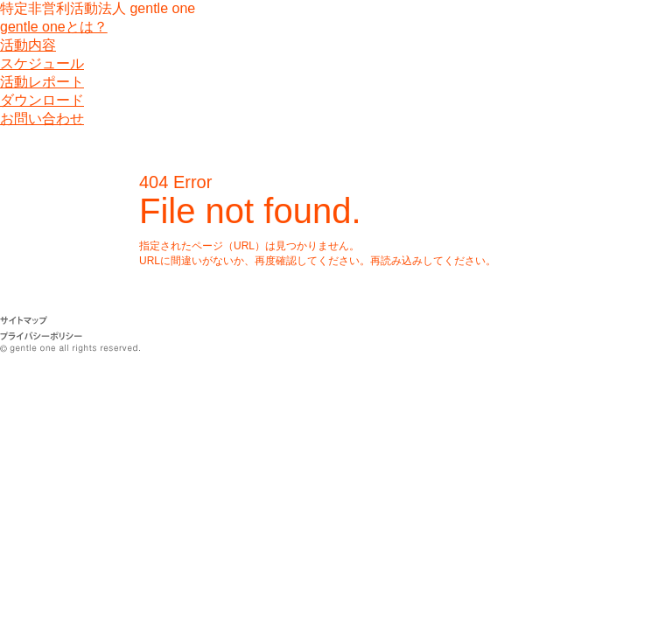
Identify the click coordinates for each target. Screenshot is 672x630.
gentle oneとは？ (54, 27)
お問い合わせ (42, 119)
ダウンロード (42, 100)
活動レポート (42, 82)
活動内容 (28, 45)
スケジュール (42, 63)
